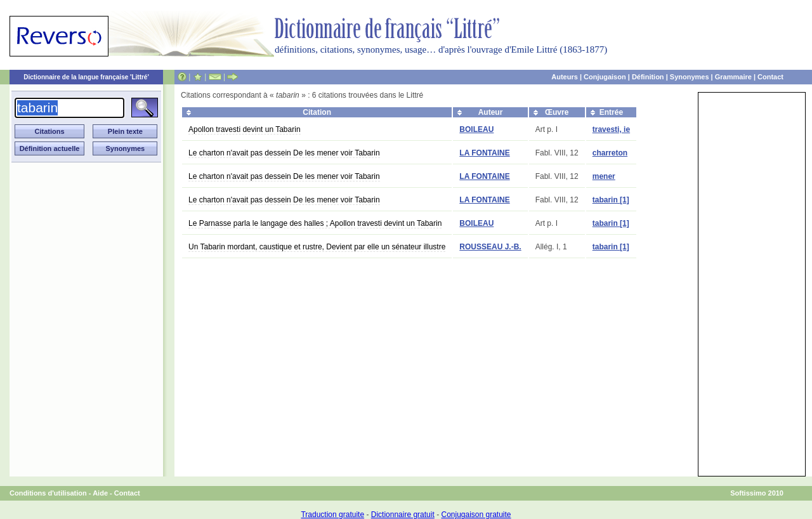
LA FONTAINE (484, 153)
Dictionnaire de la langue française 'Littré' (86, 77)
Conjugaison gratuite (476, 515)
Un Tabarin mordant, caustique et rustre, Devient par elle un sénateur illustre (317, 247)
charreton (610, 153)
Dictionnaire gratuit (403, 515)
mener (604, 176)
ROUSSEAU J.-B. (490, 247)
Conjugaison (605, 77)
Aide (100, 493)
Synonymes (690, 77)
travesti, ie (611, 129)
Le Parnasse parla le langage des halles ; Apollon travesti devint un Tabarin (315, 223)
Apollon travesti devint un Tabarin (245, 129)
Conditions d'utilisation (48, 493)
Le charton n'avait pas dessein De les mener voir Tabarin (284, 153)
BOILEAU (476, 129)
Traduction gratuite (332, 515)
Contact (770, 77)
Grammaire (733, 77)
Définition (648, 77)
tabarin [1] (611, 200)
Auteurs (565, 77)
